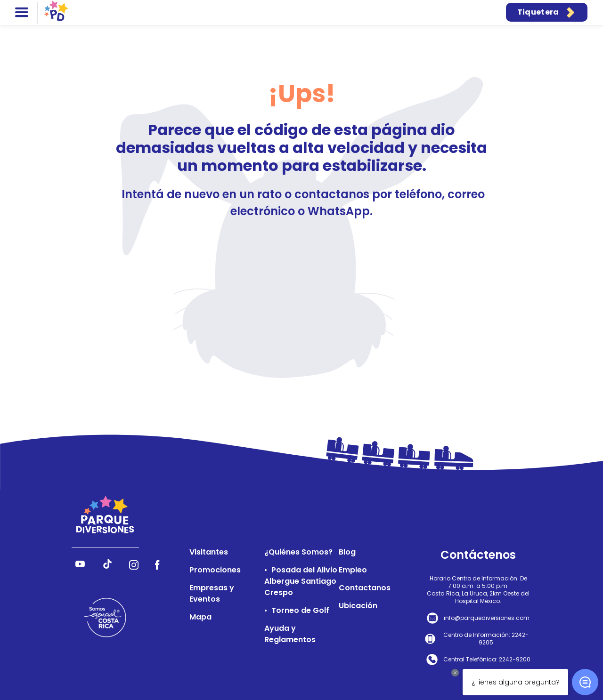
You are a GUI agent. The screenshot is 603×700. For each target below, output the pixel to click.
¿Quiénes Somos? (298, 552)
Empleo (353, 570)
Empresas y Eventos (212, 593)
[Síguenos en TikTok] (107, 567)
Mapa (200, 617)
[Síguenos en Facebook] (157, 567)
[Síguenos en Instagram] (134, 567)
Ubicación (358, 606)
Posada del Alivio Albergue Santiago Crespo (301, 581)
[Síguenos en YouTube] (80, 567)
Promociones (215, 570)
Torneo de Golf (300, 610)
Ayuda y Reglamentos (290, 634)
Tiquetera (547, 12)
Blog (347, 552)
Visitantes (209, 552)
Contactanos (365, 588)
